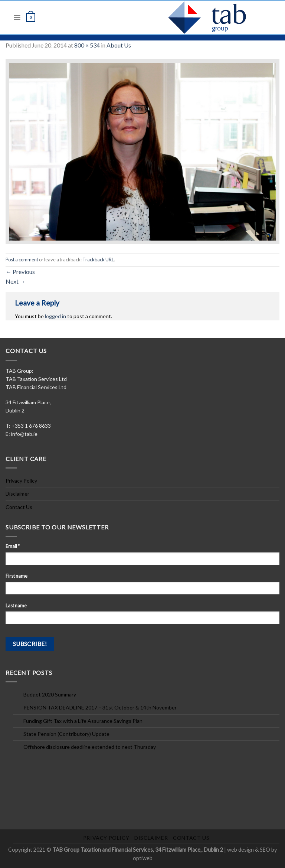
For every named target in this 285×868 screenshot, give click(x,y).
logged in (55, 316)
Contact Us (19, 507)
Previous (20, 272)
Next (16, 281)
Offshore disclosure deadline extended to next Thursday (90, 747)
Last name (16, 606)
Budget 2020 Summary (50, 694)
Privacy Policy (21, 481)
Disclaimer (17, 494)
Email (13, 546)
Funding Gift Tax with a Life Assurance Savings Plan (83, 721)
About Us (119, 45)
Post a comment (22, 260)
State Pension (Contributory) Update (66, 734)
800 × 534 (87, 45)
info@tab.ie (24, 434)
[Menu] (17, 17)
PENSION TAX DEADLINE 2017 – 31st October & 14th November (100, 707)
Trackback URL (98, 260)
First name (17, 576)
